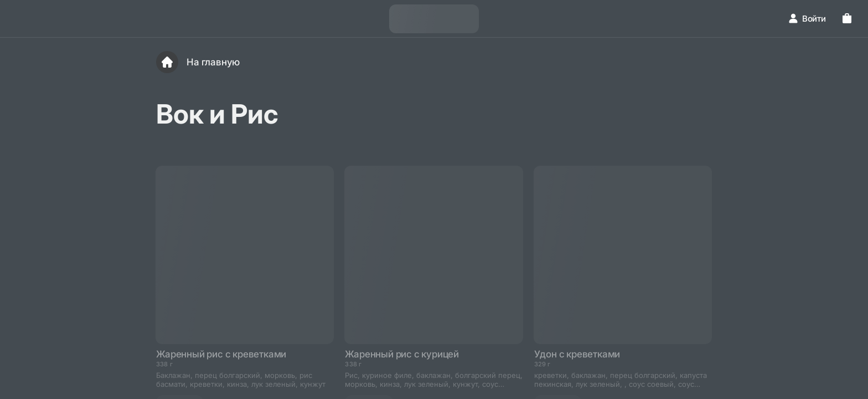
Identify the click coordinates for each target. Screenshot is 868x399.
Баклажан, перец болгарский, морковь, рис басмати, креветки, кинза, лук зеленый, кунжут (241, 380)
